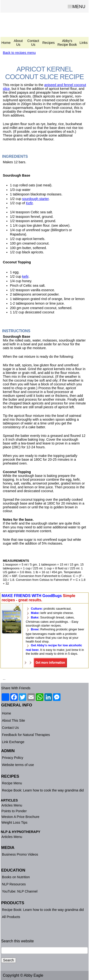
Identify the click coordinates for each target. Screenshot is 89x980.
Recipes (48, 43)
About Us (18, 43)
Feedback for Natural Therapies (26, 735)
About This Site (13, 720)
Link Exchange (13, 742)
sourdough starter (35, 199)
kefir (25, 276)
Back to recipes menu (19, 53)
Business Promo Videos (20, 854)
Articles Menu (12, 805)
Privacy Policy (13, 758)
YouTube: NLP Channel (20, 891)
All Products (11, 917)
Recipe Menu (12, 783)
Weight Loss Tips (14, 822)
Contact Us (33, 43)
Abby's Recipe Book (67, 43)
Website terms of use (18, 765)
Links (84, 43)
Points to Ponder (14, 811)
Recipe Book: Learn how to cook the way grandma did (43, 790)
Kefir (29, 203)
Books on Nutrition (16, 877)
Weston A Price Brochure (20, 817)
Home (6, 43)
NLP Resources (14, 884)
